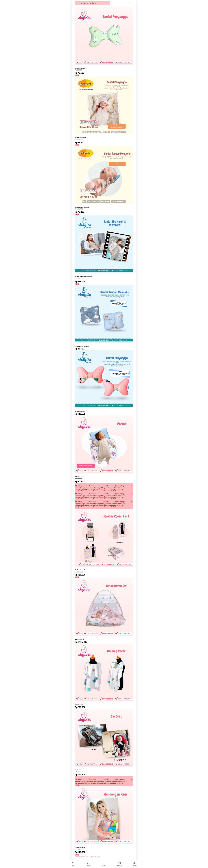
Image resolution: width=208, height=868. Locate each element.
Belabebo (79, 136)
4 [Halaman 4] (89, 857)
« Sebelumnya (80, 857)
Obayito (78, 275)
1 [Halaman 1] (86, 857)
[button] (104, 863)
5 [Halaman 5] (90, 857)
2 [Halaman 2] (87, 857)
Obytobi (78, 66)
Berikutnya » (97, 857)
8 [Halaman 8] (92, 857)
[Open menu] (130, 3)
